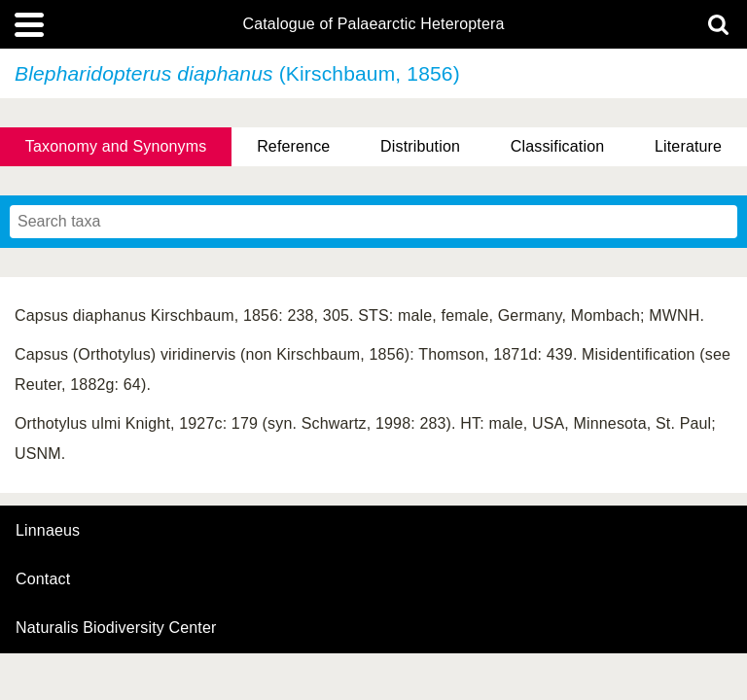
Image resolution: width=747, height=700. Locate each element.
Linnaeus (48, 531)
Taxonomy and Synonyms (116, 146)
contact (43, 579)
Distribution (420, 146)
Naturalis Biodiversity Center (116, 628)
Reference (293, 146)
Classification (558, 146)
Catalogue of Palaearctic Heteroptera (373, 24)
